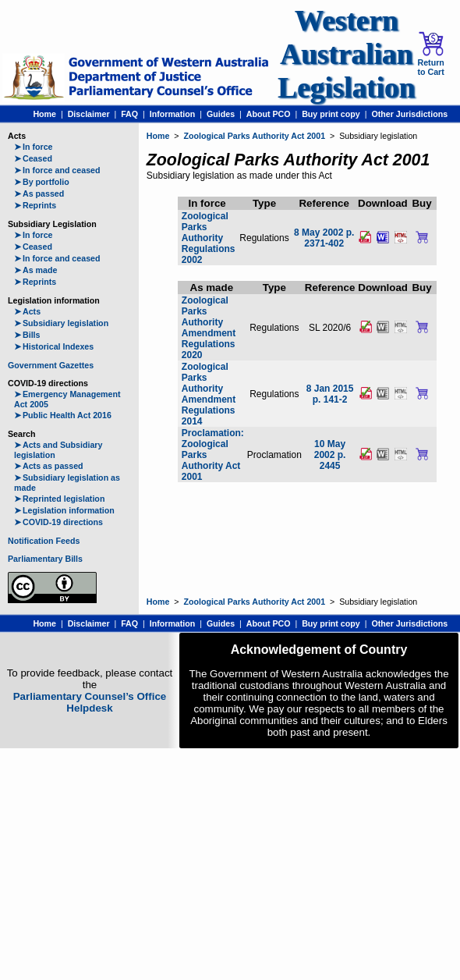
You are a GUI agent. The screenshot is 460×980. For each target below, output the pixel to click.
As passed (39, 194)
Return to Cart (430, 54)
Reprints (35, 205)
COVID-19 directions (58, 522)
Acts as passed (49, 466)
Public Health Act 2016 (63, 415)
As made (35, 270)
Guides (221, 114)
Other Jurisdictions (409, 114)
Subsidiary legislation (61, 323)
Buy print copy (331, 114)
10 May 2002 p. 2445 (330, 455)
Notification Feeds (44, 541)
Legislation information (64, 510)
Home (44, 114)
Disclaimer (89, 114)
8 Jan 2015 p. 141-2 (330, 394)
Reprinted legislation (59, 499)
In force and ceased (57, 170)
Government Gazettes (51, 365)
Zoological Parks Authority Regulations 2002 (209, 238)
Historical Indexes (54, 346)
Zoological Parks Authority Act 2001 (254, 136)
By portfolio (42, 182)
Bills (27, 335)
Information (173, 114)
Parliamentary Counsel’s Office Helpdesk (90, 702)
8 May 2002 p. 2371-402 (324, 238)
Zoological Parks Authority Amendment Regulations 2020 (209, 328)
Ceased (33, 158)
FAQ (129, 114)
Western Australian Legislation (346, 54)
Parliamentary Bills (45, 559)
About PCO (269, 114)
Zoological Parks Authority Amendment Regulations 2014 (209, 394)
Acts (27, 311)
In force (34, 147)
